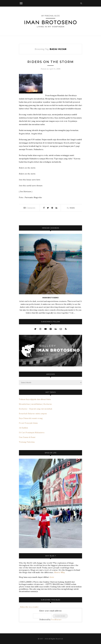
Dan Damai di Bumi (27, 437)
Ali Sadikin (23, 428)
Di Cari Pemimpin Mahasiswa (32, 432)
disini (52, 577)
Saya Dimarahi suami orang (31, 418)
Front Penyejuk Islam (28, 423)
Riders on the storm (51, 62)
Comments (29, 208)
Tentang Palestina (27, 442)
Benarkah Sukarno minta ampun (33, 414)
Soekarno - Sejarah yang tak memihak (36, 409)
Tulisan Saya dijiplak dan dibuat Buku (35, 399)
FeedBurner (56, 620)
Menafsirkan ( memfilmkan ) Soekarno (35, 404)
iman (72, 208)
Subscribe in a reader (29, 607)
